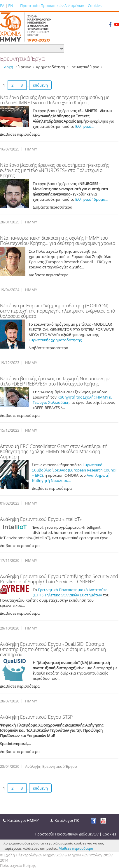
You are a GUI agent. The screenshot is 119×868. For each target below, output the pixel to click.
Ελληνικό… (85, 126)
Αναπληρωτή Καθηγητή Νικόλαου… (71, 478)
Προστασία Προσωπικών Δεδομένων (52, 6)
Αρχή (9, 67)
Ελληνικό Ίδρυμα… (91, 199)
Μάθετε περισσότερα (76, 848)
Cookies (95, 6)
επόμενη (40, 85)
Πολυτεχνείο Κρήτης (18, 865)
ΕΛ (2, 6)
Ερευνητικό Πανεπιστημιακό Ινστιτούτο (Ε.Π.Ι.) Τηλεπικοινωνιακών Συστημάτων (70, 592)
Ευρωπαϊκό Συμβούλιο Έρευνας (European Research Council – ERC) (74, 470)
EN (11, 6)
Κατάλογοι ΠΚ (67, 820)
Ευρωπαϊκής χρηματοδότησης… (57, 340)
